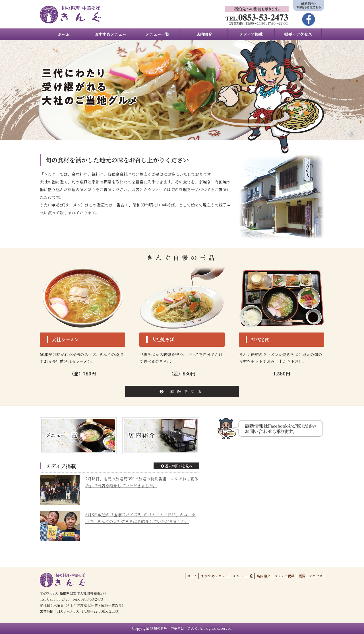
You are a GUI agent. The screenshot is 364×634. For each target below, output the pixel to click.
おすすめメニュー (110, 34)
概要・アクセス (298, 34)
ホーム (64, 34)
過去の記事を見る (176, 466)
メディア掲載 (251, 34)
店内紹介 (204, 34)
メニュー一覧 (157, 34)
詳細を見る (182, 391)
